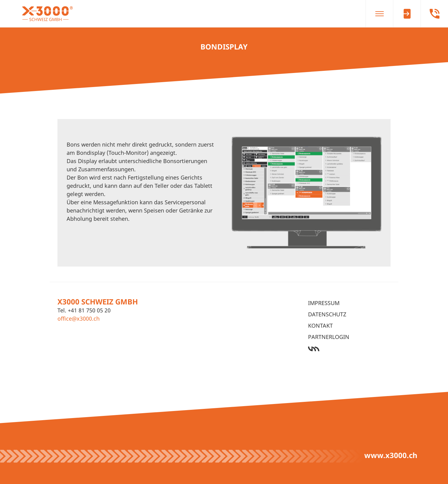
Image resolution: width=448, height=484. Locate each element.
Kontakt (320, 326)
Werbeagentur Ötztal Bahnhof (349, 349)
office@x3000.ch (79, 318)
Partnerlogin (329, 337)
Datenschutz (327, 314)
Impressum (324, 303)
